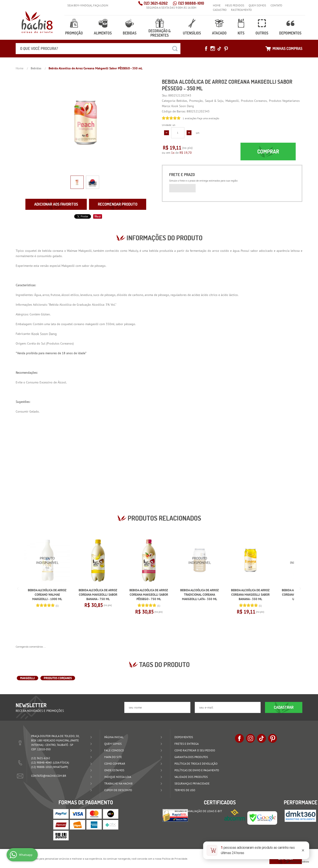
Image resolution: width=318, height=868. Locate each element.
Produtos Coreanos (60, 343)
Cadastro (220, 10)
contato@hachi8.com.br (49, 776)
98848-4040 (41, 763)
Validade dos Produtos (191, 777)
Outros (261, 33)
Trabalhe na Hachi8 (118, 784)
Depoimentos (290, 33)
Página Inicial (114, 737)
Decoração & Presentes (159, 33)
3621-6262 (156, 3)
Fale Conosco (114, 750)
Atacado (219, 33)
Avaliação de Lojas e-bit (205, 811)
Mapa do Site (113, 757)
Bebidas (130, 33)
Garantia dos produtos (191, 757)
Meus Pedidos (235, 5)
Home (217, 5)
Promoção (74, 33)
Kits (241, 33)
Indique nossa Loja (118, 777)
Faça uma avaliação (208, 118)
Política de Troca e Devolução (196, 764)
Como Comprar (115, 764)
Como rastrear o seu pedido (195, 750)
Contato (276, 5)
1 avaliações (190, 118)
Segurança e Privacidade (192, 784)
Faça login (101, 5)
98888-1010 (191, 3)
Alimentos (103, 33)
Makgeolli (27, 678)
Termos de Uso (185, 790)
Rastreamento (241, 10)
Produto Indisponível (47, 560)
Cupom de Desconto (118, 790)
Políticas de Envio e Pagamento (197, 770)
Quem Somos (257, 5)
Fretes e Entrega (187, 744)
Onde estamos (114, 770)
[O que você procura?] (175, 49)
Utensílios (192, 33)
